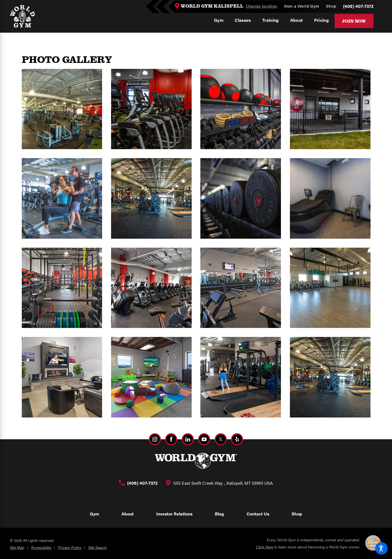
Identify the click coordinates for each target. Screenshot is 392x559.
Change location (261, 6)
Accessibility (41, 547)
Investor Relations (174, 514)
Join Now (354, 21)
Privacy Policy (70, 547)
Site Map (17, 547)
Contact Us (258, 514)
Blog (219, 514)
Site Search (97, 547)
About (128, 514)
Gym (94, 514)
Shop (297, 514)
